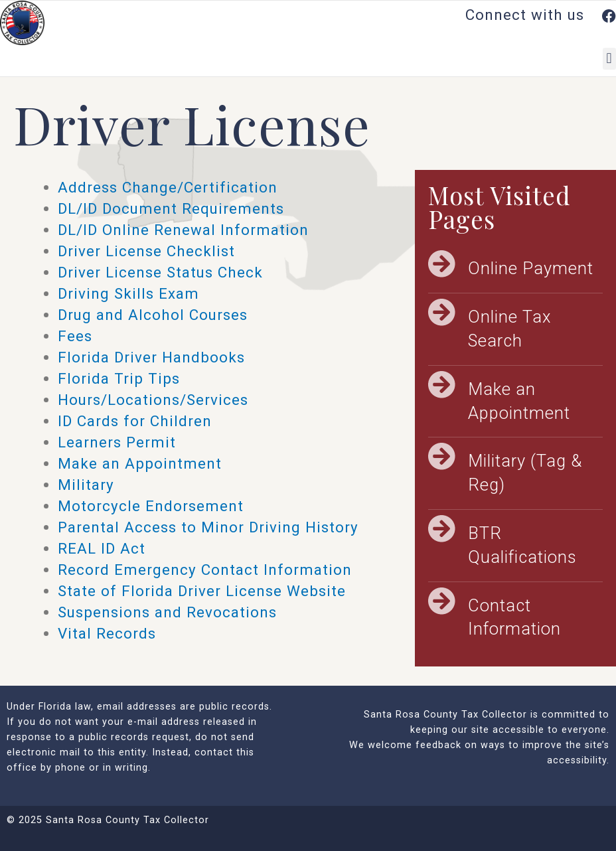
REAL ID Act (102, 548)
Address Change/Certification (168, 187)
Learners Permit (117, 442)
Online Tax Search (509, 329)
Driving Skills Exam (128, 293)
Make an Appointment (140, 463)
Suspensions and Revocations (167, 612)
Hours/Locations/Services (153, 400)
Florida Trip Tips (119, 378)
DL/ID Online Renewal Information (183, 230)
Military (86, 485)
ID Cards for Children (135, 421)
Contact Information (514, 617)
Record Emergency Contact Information (205, 570)
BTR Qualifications (522, 545)
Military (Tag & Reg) (525, 473)
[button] (609, 59)
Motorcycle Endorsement (151, 506)
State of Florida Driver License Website (202, 591)
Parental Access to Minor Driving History (208, 527)
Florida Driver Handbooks (151, 357)
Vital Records (107, 633)
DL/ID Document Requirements (171, 208)
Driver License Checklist (146, 251)
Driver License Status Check (160, 272)
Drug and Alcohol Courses (153, 315)
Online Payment (531, 268)
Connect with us (541, 15)
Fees (75, 336)
